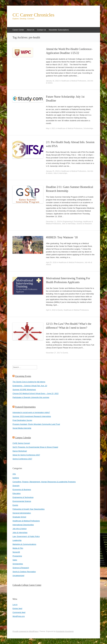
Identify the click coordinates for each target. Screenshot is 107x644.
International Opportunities (23, 525)
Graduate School (19, 517)
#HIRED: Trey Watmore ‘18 (62, 237)
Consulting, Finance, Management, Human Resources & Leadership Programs (44, 482)
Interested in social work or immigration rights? (31, 412)
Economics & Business (22, 490)
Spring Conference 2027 (22, 459)
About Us (30, 30)
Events (60, 310)
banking (16, 478)
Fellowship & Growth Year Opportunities (29, 509)
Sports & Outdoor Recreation (24, 572)
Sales (15, 560)
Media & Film (18, 548)
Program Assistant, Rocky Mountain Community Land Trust (36, 424)
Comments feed (19, 612)
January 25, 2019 (52, 171)
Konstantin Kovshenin (65, 631)
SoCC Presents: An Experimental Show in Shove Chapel (35, 447)
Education (17, 493)
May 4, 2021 (51, 128)
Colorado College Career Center (27, 585)
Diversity (16, 486)
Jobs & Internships (60, 173)
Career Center (18, 30)
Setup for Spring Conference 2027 (26, 455)
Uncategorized (18, 576)
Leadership (17, 540)
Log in (15, 605)
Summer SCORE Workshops (24, 390)
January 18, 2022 (52, 81)
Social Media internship (22, 428)
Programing (17, 556)
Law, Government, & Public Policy (26, 536)
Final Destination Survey (22, 420)
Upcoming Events (23, 376)
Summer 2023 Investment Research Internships (32, 416)
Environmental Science (22, 501)
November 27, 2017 (53, 353)
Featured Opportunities (25, 407)
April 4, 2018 (51, 310)
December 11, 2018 (53, 222)
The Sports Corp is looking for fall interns (29, 382)
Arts (14, 474)
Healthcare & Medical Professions (74, 81)
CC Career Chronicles (33, 15)
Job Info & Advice (20, 529)
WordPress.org (19, 616)
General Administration (22, 513)
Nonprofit (16, 552)
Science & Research (84, 224)
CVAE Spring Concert (21, 443)
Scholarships (88, 128)
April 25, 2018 (51, 262)
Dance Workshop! (20, 451)
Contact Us (42, 30)
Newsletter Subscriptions (59, 30)
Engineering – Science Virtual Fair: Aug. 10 (30, 386)
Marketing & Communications (24, 544)
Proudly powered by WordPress (25, 631)
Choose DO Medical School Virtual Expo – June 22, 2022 (36, 393)
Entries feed (17, 608)
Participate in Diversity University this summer (31, 397)
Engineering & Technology (72, 222)
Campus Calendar (23, 438)
